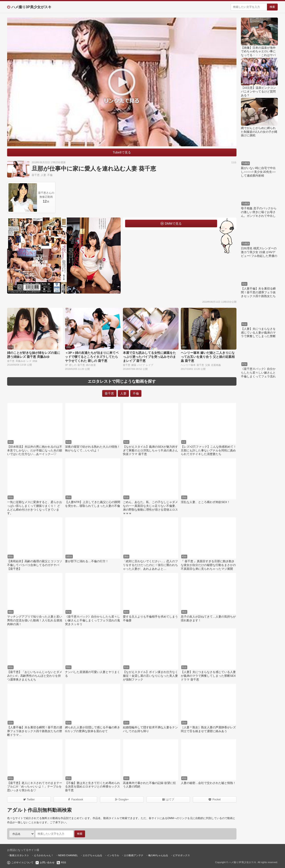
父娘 (208, 365)
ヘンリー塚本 (188, 365)
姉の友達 (91, 365)
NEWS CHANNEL (68, 855)
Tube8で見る (122, 152)
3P (66, 365)
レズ (29, 361)
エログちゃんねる (92, 855)
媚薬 (134, 365)
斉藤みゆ (20, 361)
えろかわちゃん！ (44, 855)
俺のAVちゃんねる (158, 855)
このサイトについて (22, 862)
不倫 (50, 175)
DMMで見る (173, 224)
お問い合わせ (47, 862)
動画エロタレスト (19, 855)
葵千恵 (36, 175)
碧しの (73, 365)
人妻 (43, 175)
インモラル (113, 855)
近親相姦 (216, 365)
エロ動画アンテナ (134, 855)
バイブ (141, 365)
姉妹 (35, 361)
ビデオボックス (181, 855)
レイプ (150, 365)
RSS (64, 862)
